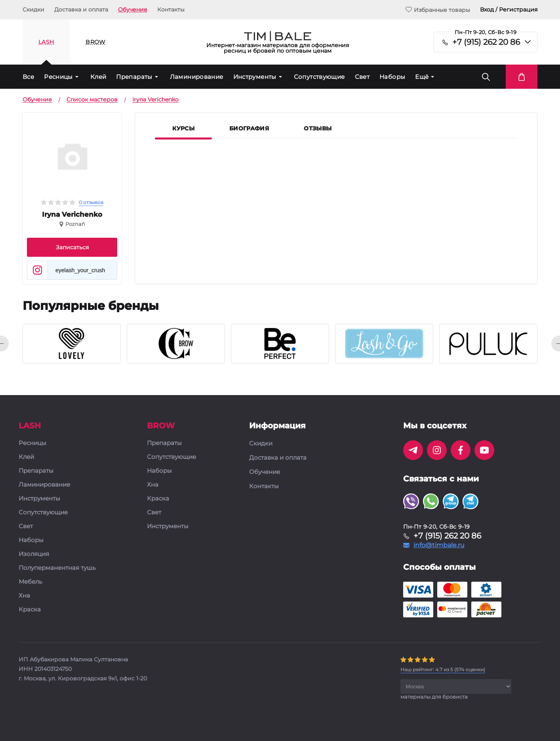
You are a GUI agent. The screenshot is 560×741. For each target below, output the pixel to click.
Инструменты (255, 77)
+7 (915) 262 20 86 (486, 42)
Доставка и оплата (81, 10)
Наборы (392, 77)
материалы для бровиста (434, 697)
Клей (98, 77)
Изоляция (34, 554)
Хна (24, 596)
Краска (30, 610)
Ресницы (58, 77)
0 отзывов (91, 202)
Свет (362, 77)
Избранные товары (438, 10)
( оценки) (443, 669)
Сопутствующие (319, 77)
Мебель (30, 582)
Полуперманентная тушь (57, 568)
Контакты (171, 10)
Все (28, 77)
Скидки (33, 10)
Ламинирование (197, 77)
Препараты (134, 77)
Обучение (133, 10)
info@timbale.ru (439, 545)
